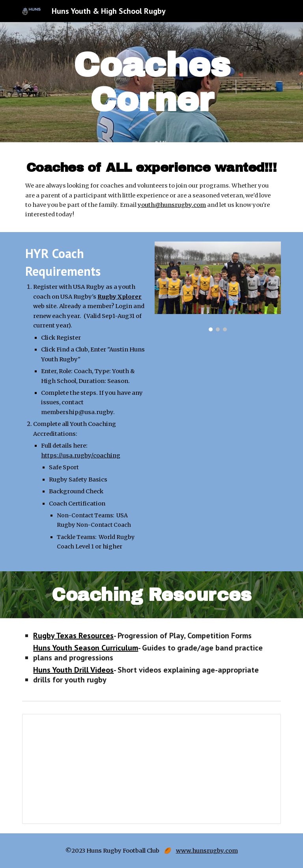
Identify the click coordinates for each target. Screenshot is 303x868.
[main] (151, 82)
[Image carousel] (218, 287)
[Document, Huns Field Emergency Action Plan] (151, 769)
